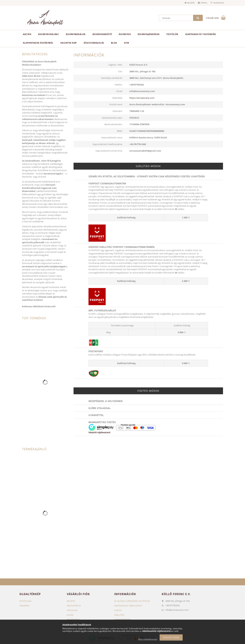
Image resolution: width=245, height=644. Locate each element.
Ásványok (125, 34)
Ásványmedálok (76, 34)
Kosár (70, 615)
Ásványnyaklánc (49, 34)
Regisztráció (74, 606)
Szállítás (119, 615)
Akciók (27, 34)
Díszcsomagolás (94, 43)
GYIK (127, 43)
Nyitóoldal (26, 601)
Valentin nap (69, 43)
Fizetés (118, 610)
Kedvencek (218, 3)
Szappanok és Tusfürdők (201, 34)
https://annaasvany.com (142, 98)
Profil (201, 3)
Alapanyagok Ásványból (38, 43)
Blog (114, 43)
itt (176, 209)
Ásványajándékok (149, 34)
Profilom (72, 610)
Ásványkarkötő (102, 34)
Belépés (186, 3)
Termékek (24, 606)
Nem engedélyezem (148, 639)
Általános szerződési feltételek (132, 601)
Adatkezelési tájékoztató (128, 606)
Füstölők (172, 34)
